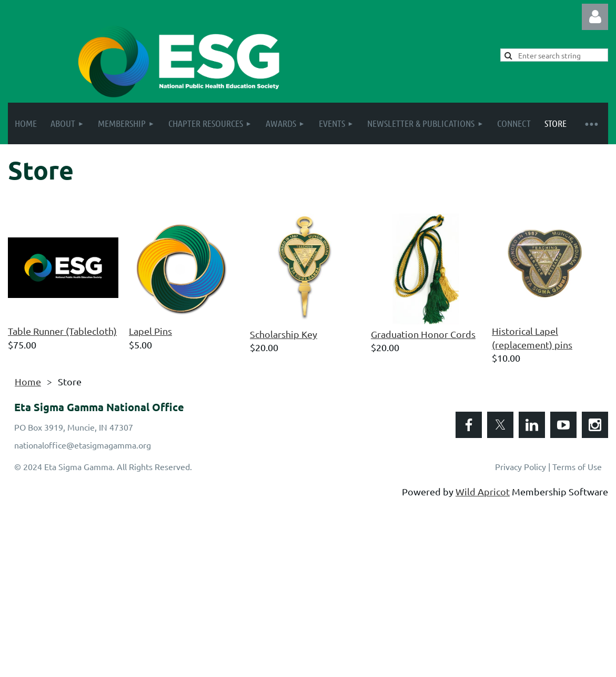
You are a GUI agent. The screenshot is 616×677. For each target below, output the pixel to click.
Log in (595, 17)
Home (28, 381)
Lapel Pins (150, 331)
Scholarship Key (284, 334)
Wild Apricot (483, 491)
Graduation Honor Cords (423, 334)
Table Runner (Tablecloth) (62, 331)
